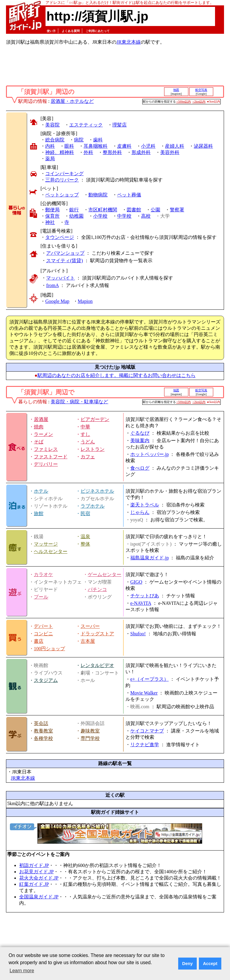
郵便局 (52, 210)
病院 (79, 140)
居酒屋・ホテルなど (72, 101)
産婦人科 (175, 146)
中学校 (124, 216)
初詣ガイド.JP (34, 865)
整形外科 (112, 152)
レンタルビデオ (97, 665)
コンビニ (43, 634)
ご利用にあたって (98, 31)
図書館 (134, 210)
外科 (88, 152)
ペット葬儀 (129, 195)
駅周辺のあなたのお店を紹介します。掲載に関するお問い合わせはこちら (116, 375)
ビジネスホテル (97, 491)
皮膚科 (124, 146)
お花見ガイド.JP (36, 872)
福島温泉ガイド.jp (149, 558)
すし (85, 434)
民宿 (85, 513)
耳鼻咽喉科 (96, 146)
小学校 (100, 216)
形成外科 (141, 152)
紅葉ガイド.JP (34, 884)
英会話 (41, 723)
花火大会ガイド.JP (39, 878)
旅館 (39, 513)
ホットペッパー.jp (149, 454)
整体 (85, 544)
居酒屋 (41, 419)
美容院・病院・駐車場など (79, 402)
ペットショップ (62, 195)
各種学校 (43, 738)
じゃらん (140, 512)
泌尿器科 (203, 146)
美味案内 (140, 441)
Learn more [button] (22, 971)
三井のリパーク (62, 180)
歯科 (98, 140)
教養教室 (43, 731)
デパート (43, 626)
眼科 (69, 146)
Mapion (85, 301)
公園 (155, 210)
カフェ (88, 457)
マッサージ (46, 544)
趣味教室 (90, 731)
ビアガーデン (95, 419)
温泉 (85, 536)
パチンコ (97, 589)
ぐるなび (140, 433)
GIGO (136, 582)
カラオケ (43, 574)
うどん (88, 442)
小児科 (148, 146)
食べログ (140, 468)
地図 (176, 90)
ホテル (41, 491)
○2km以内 (199, 101)
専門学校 (90, 738)
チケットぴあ (145, 596)
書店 (39, 641)
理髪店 (119, 125)
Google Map (57, 301)
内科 (50, 146)
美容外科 (170, 152)
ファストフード (51, 457)
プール (41, 597)
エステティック (86, 125)
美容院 (52, 125)
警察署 (177, 210)
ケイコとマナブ (147, 731)
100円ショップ (49, 649)
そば (39, 442)
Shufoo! (138, 634)
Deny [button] (187, 964)
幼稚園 (76, 216)
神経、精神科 (60, 152)
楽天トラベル (145, 505)
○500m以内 (184, 101)
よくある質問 (71, 31)
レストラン (93, 449)
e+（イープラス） (149, 679)
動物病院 (98, 195)
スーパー (90, 626)
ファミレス (46, 449)
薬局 (50, 159)
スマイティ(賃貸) (65, 261)
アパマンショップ (65, 253)
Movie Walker (144, 693)
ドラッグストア (97, 634)
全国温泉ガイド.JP (39, 897)
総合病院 (55, 140)
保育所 (52, 216)
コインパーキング (64, 174)
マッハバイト (60, 278)
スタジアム (46, 680)
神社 (50, 222)
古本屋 (88, 641)
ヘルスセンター (51, 551)
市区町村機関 (103, 210)
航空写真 (201, 90)
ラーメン (43, 434)
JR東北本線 (129, 42)
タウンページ (60, 237)
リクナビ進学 (145, 745)
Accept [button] (210, 964)
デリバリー (46, 464)
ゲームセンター (105, 574)
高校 (146, 216)
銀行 (74, 210)
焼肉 (39, 427)
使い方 (51, 31)
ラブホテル (93, 506)
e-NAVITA (141, 603)
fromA (52, 285)
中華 (85, 427)
